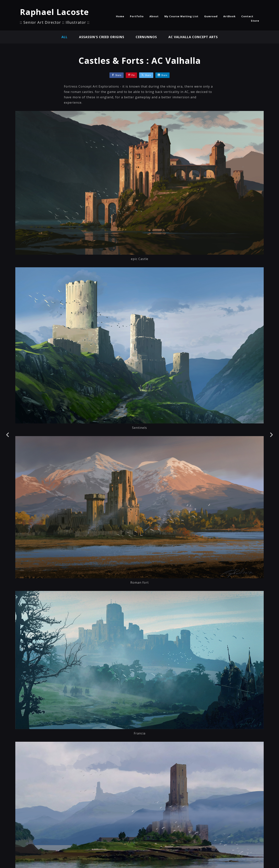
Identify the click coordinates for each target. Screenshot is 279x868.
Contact (247, 16)
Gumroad (211, 16)
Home (120, 16)
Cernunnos (146, 37)
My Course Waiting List (181, 16)
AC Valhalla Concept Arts (193, 37)
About (154, 16)
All (64, 37)
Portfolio (137, 16)
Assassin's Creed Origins (102, 37)
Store (255, 21)
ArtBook (229, 16)
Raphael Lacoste (54, 12)
